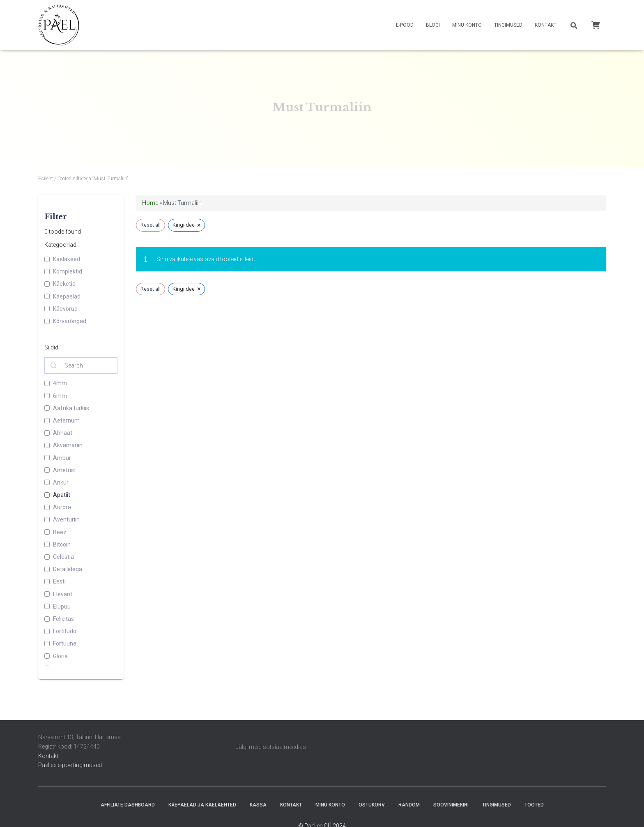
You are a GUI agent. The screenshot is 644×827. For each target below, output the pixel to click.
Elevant (63, 594)
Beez (60, 532)
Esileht (46, 179)
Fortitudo (65, 631)
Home (150, 203)
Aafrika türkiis (71, 408)
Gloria (60, 656)
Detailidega (68, 569)
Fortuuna (65, 643)
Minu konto (467, 25)
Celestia (63, 557)
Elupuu (62, 606)
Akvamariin (68, 445)
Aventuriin (66, 519)
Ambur (62, 458)
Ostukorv (372, 805)
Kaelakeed (67, 259)
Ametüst (64, 470)
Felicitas (63, 619)
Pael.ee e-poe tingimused (70, 765)
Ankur (61, 482)
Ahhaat (63, 433)
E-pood (405, 25)
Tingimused (508, 25)
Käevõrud (65, 309)
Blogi (433, 25)
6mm (60, 396)
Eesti (59, 581)
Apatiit (62, 495)
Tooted (534, 805)
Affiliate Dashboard (128, 805)
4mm (60, 383)
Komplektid (68, 271)
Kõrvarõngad (70, 321)
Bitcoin (62, 544)
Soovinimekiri (451, 805)
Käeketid (64, 284)
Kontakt (546, 25)
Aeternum (66, 420)
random (409, 805)
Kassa (258, 805)
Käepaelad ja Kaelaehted (202, 805)
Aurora (62, 507)
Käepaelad (67, 296)
